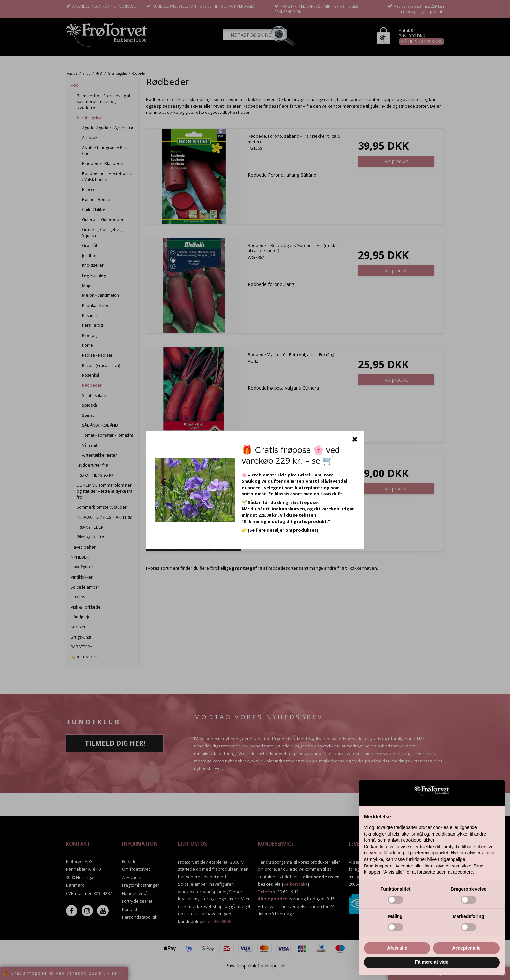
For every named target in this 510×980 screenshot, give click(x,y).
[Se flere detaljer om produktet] (283, 530)
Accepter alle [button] (466, 948)
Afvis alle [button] (397, 948)
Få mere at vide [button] (432, 962)
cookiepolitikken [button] (420, 840)
